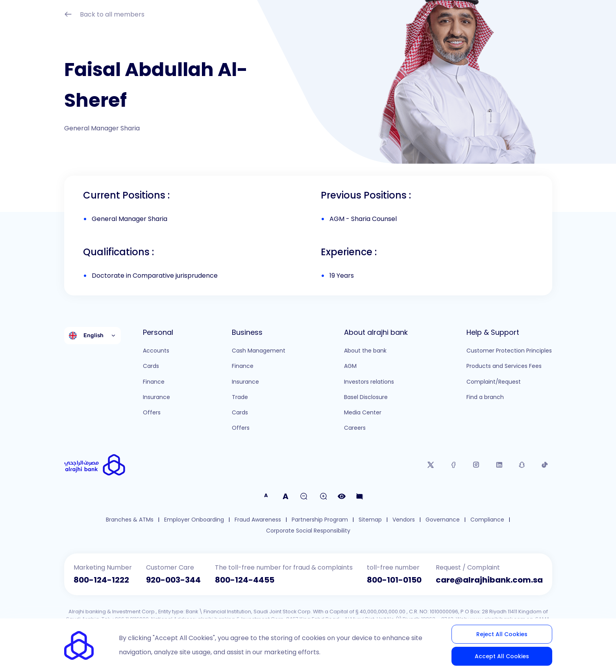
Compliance (487, 520)
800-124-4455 (245, 580)
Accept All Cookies (502, 656)
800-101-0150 (394, 580)
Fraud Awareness (258, 520)
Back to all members (104, 15)
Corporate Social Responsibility (308, 531)
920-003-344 (173, 580)
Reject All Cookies (502, 634)
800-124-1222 (101, 580)
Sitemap (370, 520)
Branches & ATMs (130, 520)
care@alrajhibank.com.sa (489, 580)
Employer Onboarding (194, 520)
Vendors (404, 520)
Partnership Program (320, 520)
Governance (443, 520)
